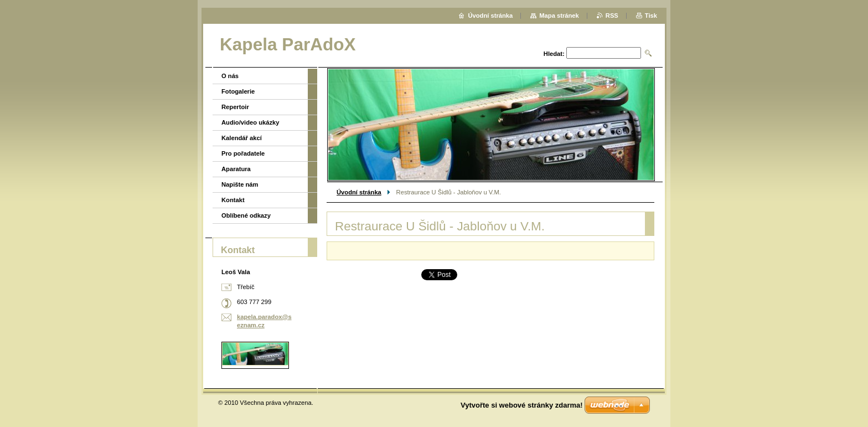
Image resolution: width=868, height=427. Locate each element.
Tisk (651, 16)
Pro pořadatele (243, 153)
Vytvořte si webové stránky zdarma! (522, 405)
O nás (230, 76)
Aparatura (236, 169)
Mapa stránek (559, 16)
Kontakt (233, 200)
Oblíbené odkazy (246, 215)
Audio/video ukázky (250, 122)
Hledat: (554, 54)
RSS (612, 16)
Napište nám (240, 184)
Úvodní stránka (359, 192)
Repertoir (235, 107)
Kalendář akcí (242, 138)
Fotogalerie (238, 91)
